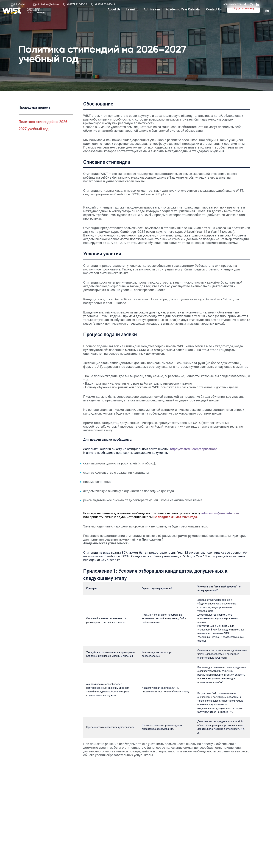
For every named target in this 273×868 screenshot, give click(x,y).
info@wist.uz (21, 4)
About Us (105, 20)
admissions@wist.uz (48, 4)
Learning (123, 20)
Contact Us (205, 20)
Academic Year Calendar (174, 20)
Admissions (143, 20)
